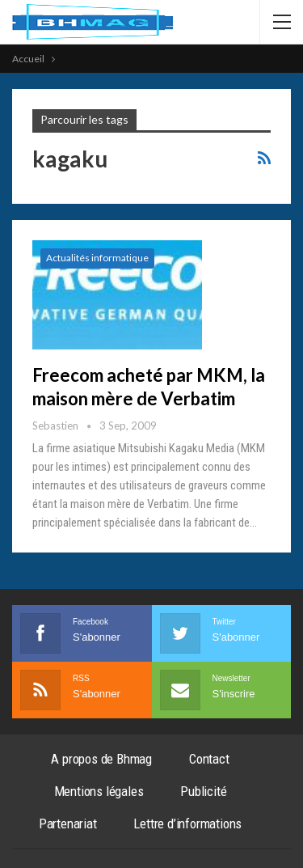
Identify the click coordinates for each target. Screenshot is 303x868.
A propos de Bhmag (101, 759)
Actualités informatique (97, 258)
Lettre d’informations (187, 824)
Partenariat (68, 824)
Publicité (203, 791)
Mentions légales (99, 791)
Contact (209, 759)
